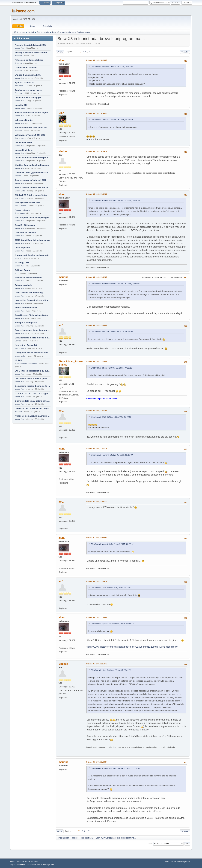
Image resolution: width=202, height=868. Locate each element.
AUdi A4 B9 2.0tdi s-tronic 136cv (31, 195)
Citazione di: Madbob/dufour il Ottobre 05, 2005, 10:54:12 (115, 201)
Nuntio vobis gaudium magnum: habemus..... (33, 416)
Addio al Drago (22, 270)
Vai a (150, 844)
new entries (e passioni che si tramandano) (33, 300)
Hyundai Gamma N (24, 82)
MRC (61, 113)
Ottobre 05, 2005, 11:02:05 (97, 277)
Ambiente (19, 63)
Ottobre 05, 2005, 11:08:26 (97, 325)
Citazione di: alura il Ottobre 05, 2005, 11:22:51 (111, 588)
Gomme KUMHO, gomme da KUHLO (33, 173)
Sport (17, 273)
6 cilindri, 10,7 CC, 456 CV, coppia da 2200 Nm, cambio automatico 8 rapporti (33, 393)
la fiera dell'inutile (24, 120)
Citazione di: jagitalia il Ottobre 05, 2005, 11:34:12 (112, 624)
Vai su (60, 831)
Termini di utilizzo (177, 862)
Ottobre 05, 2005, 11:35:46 (97, 617)
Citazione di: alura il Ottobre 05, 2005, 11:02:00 (111, 670)
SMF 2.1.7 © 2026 (17, 862)
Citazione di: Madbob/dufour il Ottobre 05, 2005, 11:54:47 (115, 768)
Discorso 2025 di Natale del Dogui (32, 408)
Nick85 (18, 360)
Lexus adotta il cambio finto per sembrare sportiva (33, 157)
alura (62, 60)
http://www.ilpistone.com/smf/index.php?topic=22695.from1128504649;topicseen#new (132, 647)
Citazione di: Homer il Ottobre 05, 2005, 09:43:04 (112, 332)
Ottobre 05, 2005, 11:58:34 (97, 762)
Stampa (185, 52)
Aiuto (167, 862)
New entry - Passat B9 (26, 345)
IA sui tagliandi (22, 248)
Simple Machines (31, 862)
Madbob (63, 151)
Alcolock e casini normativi (28, 278)
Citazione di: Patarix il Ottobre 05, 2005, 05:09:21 (112, 120)
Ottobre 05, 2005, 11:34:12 (97, 581)
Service (18, 176)
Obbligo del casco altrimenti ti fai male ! (33, 353)
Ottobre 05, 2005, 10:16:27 (97, 60)
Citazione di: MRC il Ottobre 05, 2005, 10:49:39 (111, 417)
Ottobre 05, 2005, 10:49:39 (97, 113)
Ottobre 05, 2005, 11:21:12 (97, 502)
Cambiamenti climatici (26, 68)
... (88, 52)
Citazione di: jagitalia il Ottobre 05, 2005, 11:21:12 (112, 544)
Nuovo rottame (22, 210)
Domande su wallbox (25, 233)
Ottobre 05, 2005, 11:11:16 (97, 449)
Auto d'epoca (20, 213)
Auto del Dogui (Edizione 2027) (30, 45)
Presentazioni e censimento (26, 363)
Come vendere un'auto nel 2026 (31, 180)
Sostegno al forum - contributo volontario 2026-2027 (33, 52)
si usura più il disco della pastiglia (32, 218)
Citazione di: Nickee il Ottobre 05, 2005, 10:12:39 (112, 67)
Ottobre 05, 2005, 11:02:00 (97, 194)
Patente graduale (23, 285)
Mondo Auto (20, 48)
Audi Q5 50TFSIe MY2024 (27, 203)
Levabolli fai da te (24, 150)
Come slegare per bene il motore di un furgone (33, 330)
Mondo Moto (20, 108)
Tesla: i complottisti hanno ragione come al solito (33, 113)
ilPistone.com (23, 11)
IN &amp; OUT (22, 263)
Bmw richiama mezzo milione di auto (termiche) (33, 338)
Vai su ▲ (189, 862)
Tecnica (18, 258)
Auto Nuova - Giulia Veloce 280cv (31, 315)
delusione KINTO (23, 143)
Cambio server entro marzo (28, 90)
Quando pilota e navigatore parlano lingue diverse (33, 401)
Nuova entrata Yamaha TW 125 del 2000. (33, 188)
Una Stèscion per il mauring (29, 293)
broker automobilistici (26, 308)
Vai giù (60, 52)
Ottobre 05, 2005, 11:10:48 (97, 361)
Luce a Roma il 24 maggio (28, 97)
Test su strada (20, 138)
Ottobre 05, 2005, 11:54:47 (97, 664)
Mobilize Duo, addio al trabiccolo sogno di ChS (33, 165)
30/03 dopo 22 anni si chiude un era (33, 240)
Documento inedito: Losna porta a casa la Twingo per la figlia (33, 378)
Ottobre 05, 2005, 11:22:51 (97, 538)
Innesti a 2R (21, 105)
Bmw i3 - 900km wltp (25, 225)
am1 (61, 325)
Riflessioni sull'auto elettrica (29, 60)
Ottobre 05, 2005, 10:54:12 (97, 151)
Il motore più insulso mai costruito (32, 255)
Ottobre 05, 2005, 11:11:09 (97, 411)
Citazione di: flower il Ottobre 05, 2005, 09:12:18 (111, 368)
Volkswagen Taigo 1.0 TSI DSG (30, 135)
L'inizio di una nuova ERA (28, 75)
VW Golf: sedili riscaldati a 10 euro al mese (33, 371)
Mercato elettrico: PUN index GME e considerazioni (33, 128)
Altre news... (20, 86)
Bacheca (18, 56)
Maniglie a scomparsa (26, 323)
